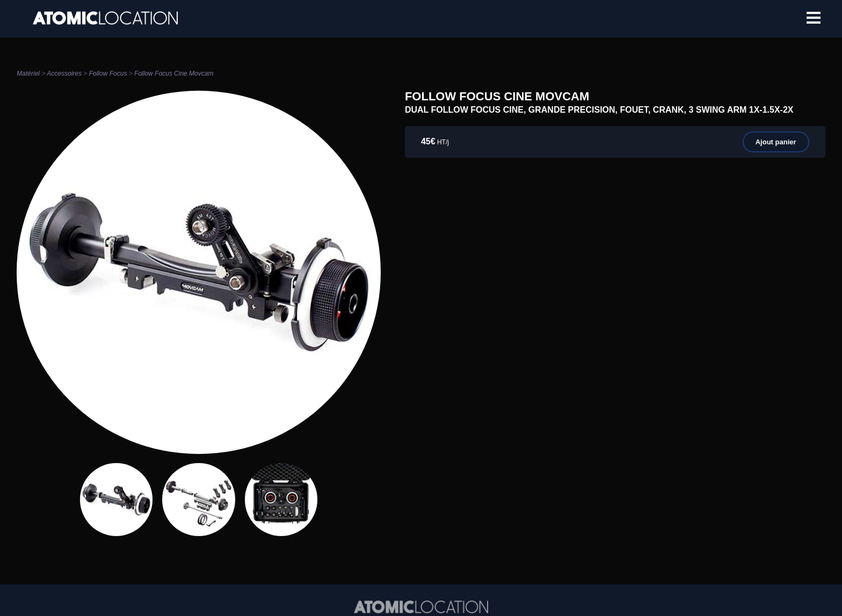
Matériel (28, 74)
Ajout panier (776, 142)
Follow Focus (108, 74)
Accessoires (64, 74)
